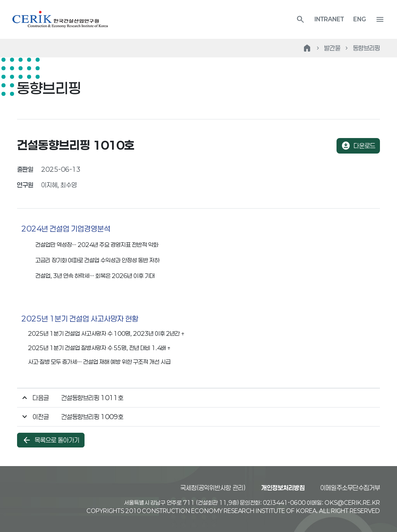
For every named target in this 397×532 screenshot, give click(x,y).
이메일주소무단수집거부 (350, 488)
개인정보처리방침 (283, 488)
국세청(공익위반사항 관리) (213, 488)
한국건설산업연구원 (60, 19)
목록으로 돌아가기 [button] (51, 440)
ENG (360, 19)
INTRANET (329, 19)
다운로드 (358, 146)
